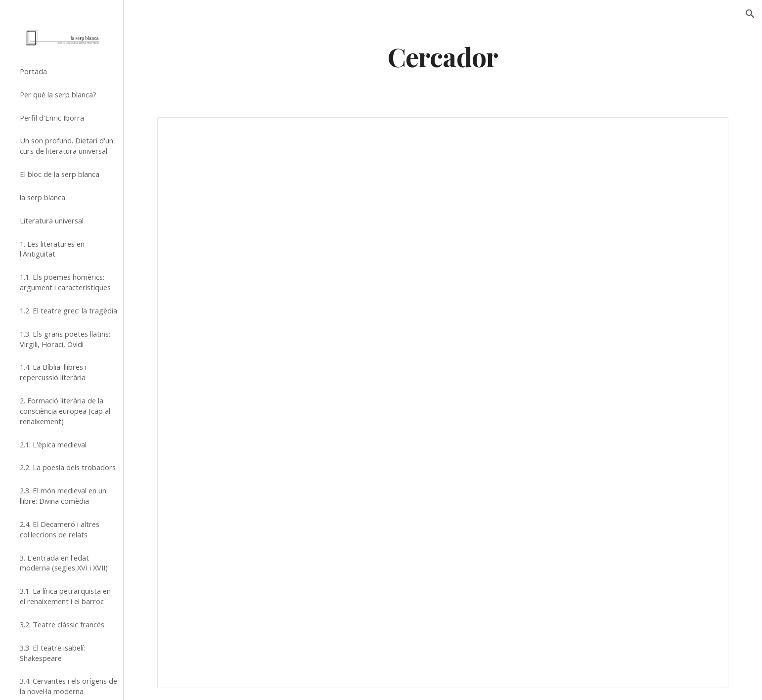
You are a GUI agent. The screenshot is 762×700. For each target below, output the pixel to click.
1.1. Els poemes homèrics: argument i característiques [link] (65, 282)
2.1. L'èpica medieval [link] (53, 444)
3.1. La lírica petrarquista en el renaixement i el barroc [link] (65, 596)
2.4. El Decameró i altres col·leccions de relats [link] (60, 529)
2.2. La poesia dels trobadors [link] (68, 467)
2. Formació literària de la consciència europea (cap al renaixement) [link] (65, 411)
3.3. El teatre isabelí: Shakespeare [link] (52, 653)
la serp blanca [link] (43, 197)
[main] (443, 56)
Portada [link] (33, 71)
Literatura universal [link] (52, 220)
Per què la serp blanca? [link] (58, 94)
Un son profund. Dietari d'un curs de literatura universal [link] (67, 146)
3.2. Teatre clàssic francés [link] (62, 624)
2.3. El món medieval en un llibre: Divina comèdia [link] (63, 496)
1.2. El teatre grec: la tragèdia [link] (68, 310)
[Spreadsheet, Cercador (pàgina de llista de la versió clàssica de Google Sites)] (443, 402)
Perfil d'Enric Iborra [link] (52, 118)
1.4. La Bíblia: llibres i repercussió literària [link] (53, 372)
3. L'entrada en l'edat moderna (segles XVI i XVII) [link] (64, 563)
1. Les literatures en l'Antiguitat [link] (52, 249)
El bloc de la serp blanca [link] (60, 174)
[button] (750, 14)
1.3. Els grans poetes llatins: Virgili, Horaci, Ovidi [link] (65, 339)
